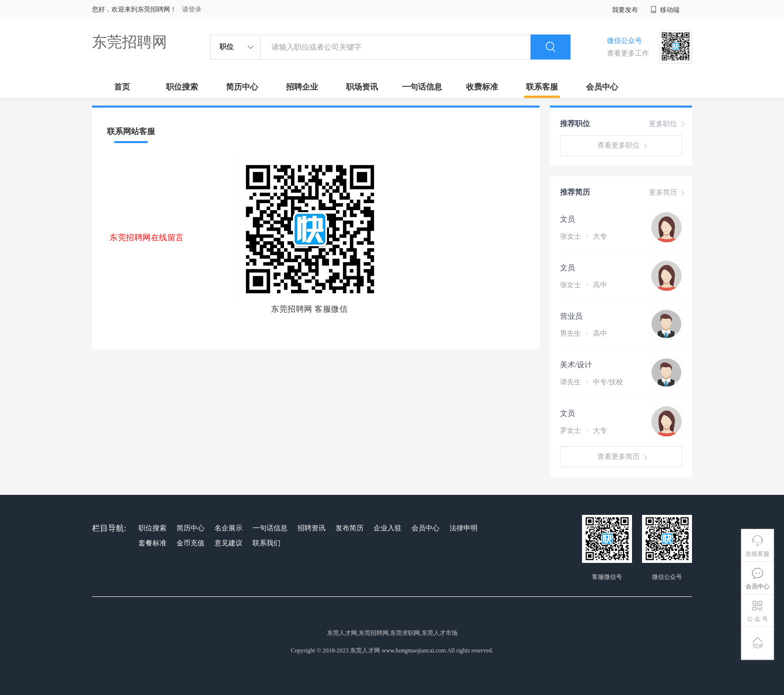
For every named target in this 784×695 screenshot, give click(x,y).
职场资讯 (362, 87)
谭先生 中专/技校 (591, 382)
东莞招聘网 (129, 42)
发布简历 (349, 528)
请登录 (192, 9)
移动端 (665, 10)
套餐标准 (152, 543)
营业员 (571, 316)
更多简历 (668, 193)
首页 (122, 87)
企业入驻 (387, 528)
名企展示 (228, 528)
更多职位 (668, 124)
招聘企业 (302, 87)
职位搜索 (182, 87)
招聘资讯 (311, 528)
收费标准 (482, 87)
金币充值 (190, 543)
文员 (567, 219)
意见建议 (228, 543)
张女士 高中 (583, 285)
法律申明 (463, 528)
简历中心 (242, 87)
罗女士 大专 (583, 431)
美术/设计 (576, 365)
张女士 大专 (583, 236)
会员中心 (602, 87)
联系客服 (542, 87)
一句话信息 (422, 87)
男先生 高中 (583, 333)
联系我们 (266, 543)
